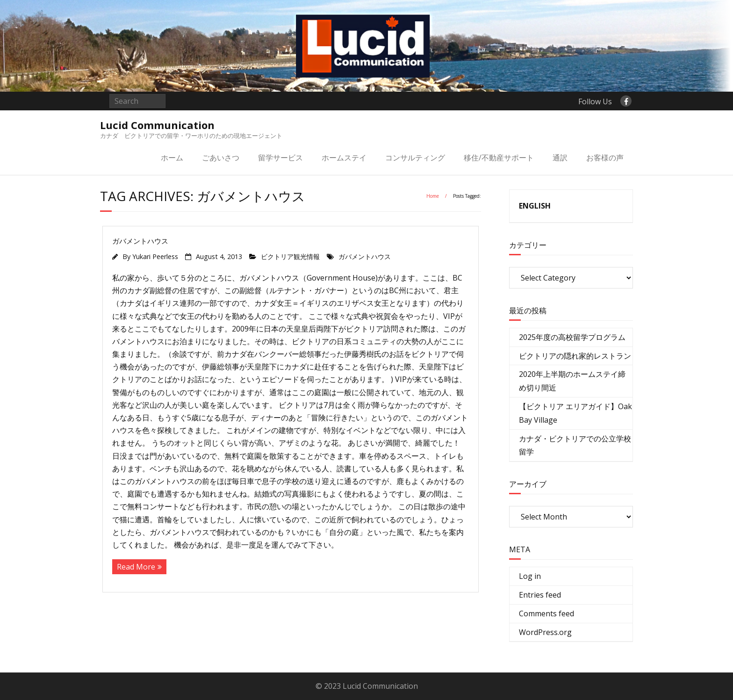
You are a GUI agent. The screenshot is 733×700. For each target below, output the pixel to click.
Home (433, 196)
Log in (530, 576)
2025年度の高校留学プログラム (572, 337)
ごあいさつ (221, 158)
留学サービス (280, 158)
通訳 (560, 158)
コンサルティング (415, 158)
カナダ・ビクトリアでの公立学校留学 (575, 445)
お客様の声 (605, 158)
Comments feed (546, 613)
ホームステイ (344, 158)
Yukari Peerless (155, 256)
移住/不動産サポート (499, 158)
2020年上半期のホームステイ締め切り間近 (572, 381)
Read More (136, 567)
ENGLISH (535, 206)
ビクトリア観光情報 (290, 256)
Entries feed (540, 595)
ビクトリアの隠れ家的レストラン (575, 356)
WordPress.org (545, 632)
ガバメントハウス (140, 241)
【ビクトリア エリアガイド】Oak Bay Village (575, 413)
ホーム (172, 158)
